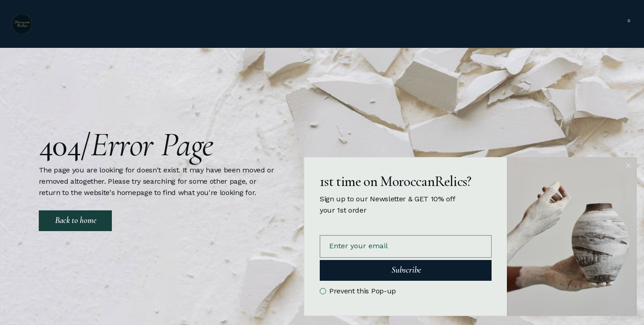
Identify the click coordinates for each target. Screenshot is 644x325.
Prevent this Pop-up (363, 291)
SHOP (580, 24)
